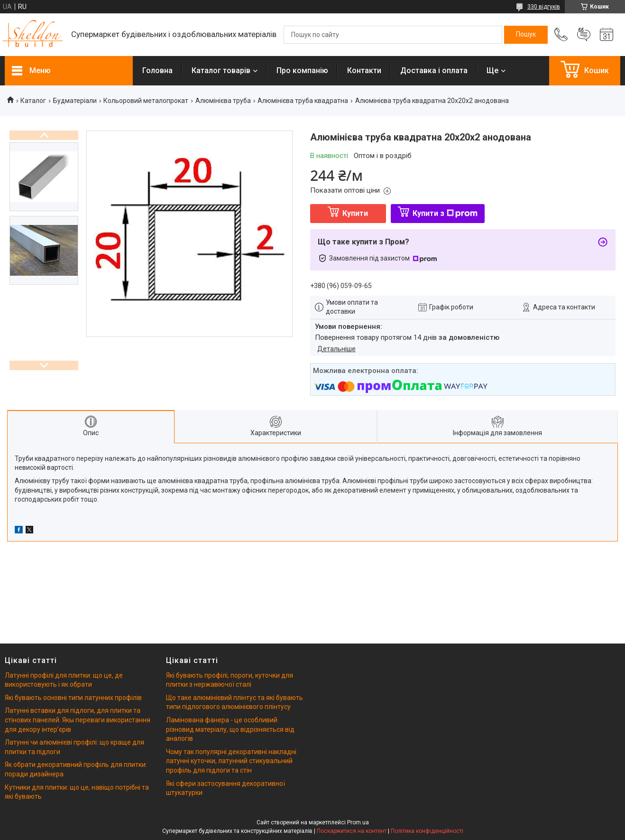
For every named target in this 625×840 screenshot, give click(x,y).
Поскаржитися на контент (352, 831)
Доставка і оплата (434, 70)
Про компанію (302, 70)
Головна (157, 70)
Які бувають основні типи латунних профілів (73, 698)
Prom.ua (358, 822)
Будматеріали (75, 101)
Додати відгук (584, 35)
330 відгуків (544, 7)
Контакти (364, 70)
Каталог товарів (221, 70)
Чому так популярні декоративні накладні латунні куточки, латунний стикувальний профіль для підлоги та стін (231, 761)
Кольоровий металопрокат (146, 101)
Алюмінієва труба (223, 101)
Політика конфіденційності (427, 831)
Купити (355, 213)
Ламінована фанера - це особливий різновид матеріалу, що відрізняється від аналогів (230, 729)
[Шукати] (526, 35)
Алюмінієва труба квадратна (303, 101)
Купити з (445, 213)
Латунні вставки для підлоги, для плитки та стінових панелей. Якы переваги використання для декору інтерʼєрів (78, 720)
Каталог (33, 101)
